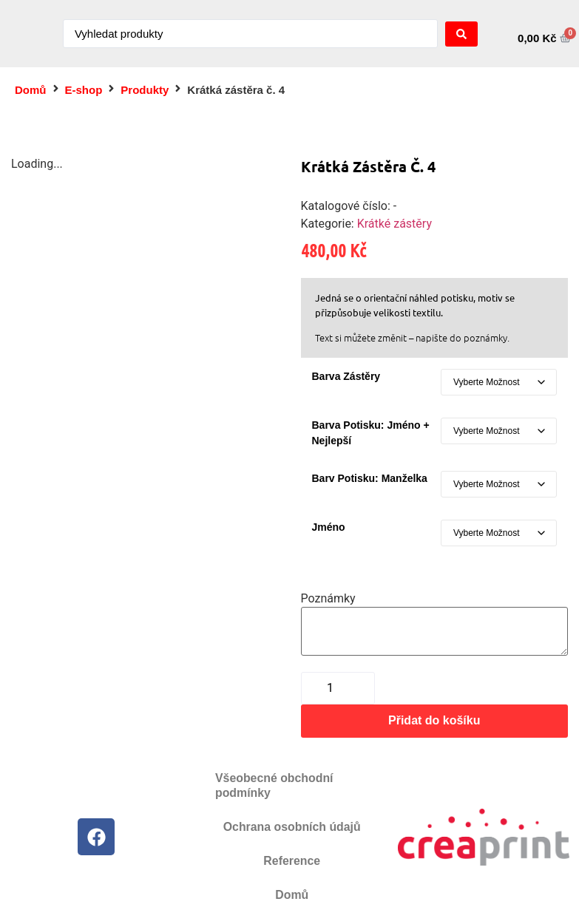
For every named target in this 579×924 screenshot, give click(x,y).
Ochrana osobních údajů (292, 827)
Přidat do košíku (434, 720)
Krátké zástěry (395, 224)
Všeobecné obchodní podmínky (275, 785)
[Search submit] (461, 34)
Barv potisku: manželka (370, 478)
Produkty (145, 90)
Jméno (329, 527)
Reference (292, 861)
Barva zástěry (346, 376)
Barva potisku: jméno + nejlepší (371, 433)
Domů (31, 90)
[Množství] (338, 688)
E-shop (84, 90)
